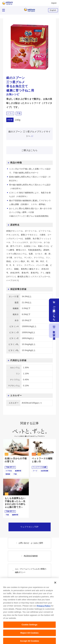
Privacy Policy (44, 612)
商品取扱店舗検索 (31, 556)
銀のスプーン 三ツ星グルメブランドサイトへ (29, 134)
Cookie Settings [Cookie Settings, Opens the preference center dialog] (29, 631)
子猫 (18, 113)
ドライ (10, 113)
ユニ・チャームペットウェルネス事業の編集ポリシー (31, 571)
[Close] (55, 589)
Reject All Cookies (29, 639)
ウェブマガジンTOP (29, 527)
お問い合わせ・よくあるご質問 (31, 543)
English (53, 10)
